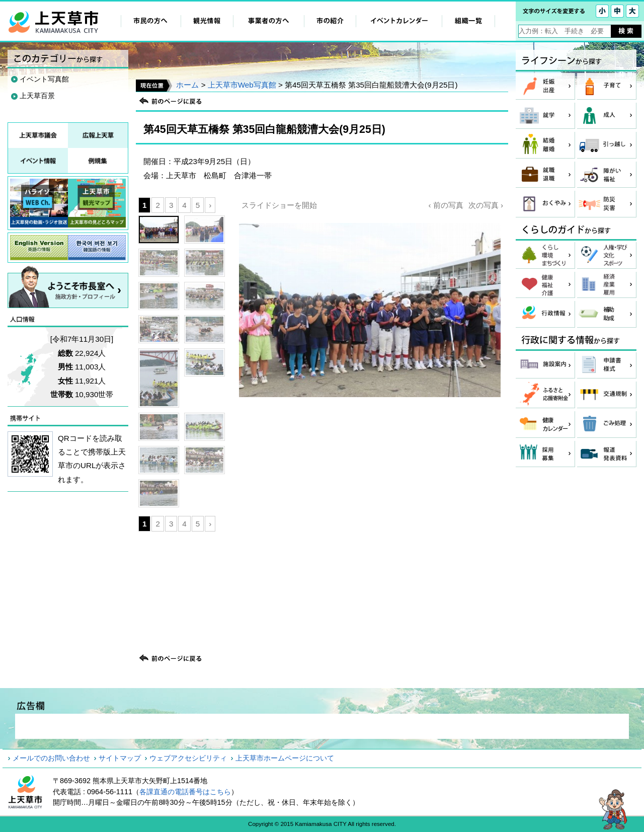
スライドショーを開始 (279, 205)
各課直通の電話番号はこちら (185, 792)
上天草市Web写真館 (242, 85)
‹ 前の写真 (446, 205)
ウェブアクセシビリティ (188, 758)
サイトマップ (120, 758)
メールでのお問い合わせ (51, 758)
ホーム (187, 85)
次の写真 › (486, 205)
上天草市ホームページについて (285, 758)
